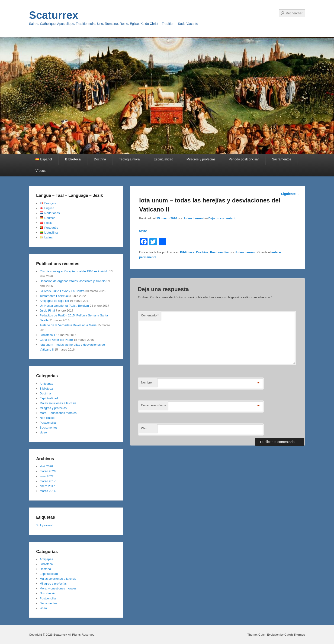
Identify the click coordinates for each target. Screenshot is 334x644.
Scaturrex (54, 15)
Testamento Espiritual (54, 296)
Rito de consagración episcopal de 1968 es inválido (74, 271)
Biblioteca (73, 159)
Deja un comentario (223, 218)
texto (143, 231)
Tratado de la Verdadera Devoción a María (68, 325)
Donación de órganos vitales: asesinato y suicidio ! (73, 281)
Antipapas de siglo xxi (54, 301)
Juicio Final (47, 311)
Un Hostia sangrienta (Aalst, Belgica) (64, 306)
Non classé (47, 418)
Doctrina (100, 159)
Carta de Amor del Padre (56, 340)
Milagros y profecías (201, 159)
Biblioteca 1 (47, 335)
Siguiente (290, 194)
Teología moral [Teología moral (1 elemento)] (44, 525)
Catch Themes (295, 635)
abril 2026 (46, 466)
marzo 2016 (48, 491)
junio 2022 (47, 476)
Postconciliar (220, 252)
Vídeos (41, 171)
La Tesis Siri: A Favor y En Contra (62, 291)
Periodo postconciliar (244, 159)
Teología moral (130, 159)
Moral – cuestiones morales (58, 413)
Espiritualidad (164, 159)
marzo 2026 (48, 471)
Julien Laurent (193, 218)
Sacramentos (282, 159)
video (43, 432)
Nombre (146, 382)
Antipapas (46, 384)
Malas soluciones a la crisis (58, 403)
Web (144, 428)
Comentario (150, 315)
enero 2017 (47, 486)
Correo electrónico (153, 405)
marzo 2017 (48, 481)
